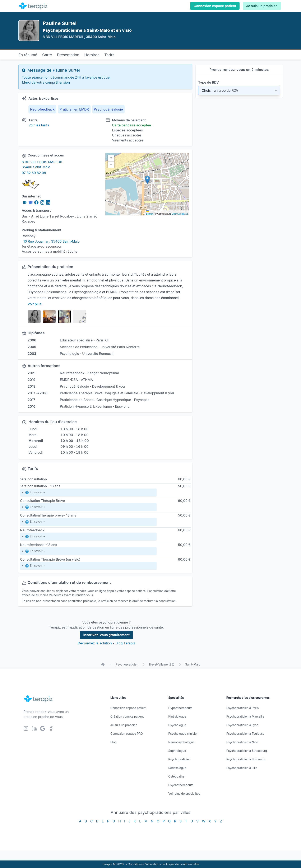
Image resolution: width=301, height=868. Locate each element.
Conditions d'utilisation (143, 864)
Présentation (68, 55)
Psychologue (177, 725)
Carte (47, 55)
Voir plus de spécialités (184, 794)
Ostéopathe (176, 776)
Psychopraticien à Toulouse (245, 734)
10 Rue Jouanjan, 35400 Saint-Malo (52, 241)
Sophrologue (177, 751)
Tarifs (109, 55)
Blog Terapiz (125, 643)
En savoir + (35, 493)
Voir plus (34, 304)
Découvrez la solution (95, 643)
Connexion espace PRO (127, 734)
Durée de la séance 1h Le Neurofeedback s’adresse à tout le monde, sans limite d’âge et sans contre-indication (88, 537)
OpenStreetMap (180, 214)
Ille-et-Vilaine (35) (162, 664)
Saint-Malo (193, 664)
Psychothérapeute (181, 785)
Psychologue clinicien (183, 734)
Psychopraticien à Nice (242, 742)
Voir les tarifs (39, 125)
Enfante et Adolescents (88, 493)
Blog (114, 742)
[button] (147, 180)
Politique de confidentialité (181, 864)
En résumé (28, 55)
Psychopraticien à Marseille (245, 716)
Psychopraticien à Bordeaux (246, 759)
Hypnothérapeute (180, 708)
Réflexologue (177, 768)
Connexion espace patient (215, 6)
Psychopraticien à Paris (243, 708)
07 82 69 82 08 (34, 173)
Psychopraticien (127, 664)
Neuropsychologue (181, 742)
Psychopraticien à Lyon (242, 725)
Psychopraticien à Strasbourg (247, 751)
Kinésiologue (177, 716)
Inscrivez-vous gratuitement (106, 635)
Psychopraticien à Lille (242, 768)
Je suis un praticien (262, 6)
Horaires (92, 55)
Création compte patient (127, 716)
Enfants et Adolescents (88, 522)
